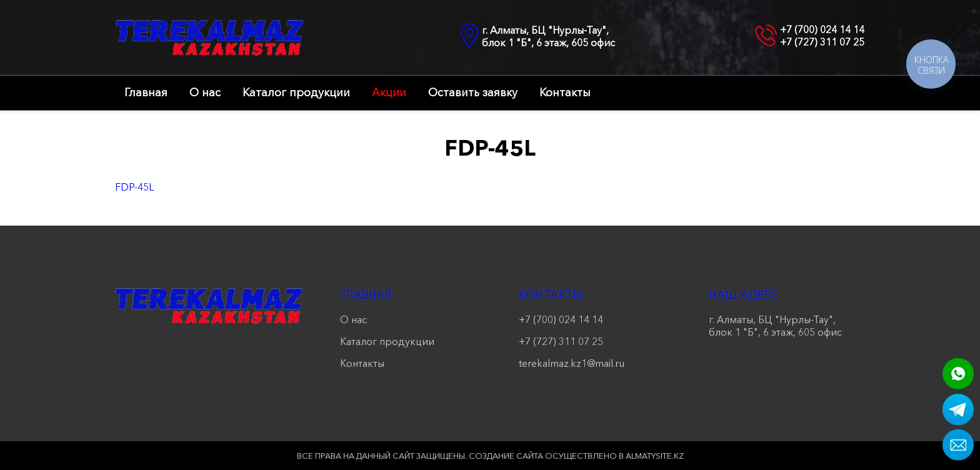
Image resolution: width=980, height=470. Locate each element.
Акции (389, 92)
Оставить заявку (473, 92)
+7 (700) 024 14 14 (822, 29)
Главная (146, 92)
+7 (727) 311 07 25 (822, 42)
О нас (205, 92)
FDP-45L (134, 187)
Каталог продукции (296, 92)
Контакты (565, 92)
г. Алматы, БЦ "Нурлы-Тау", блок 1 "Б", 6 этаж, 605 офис (548, 36)
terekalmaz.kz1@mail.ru (572, 363)
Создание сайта (506, 456)
